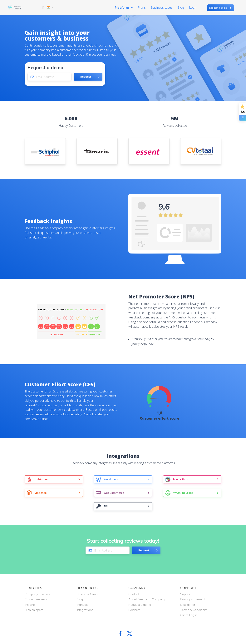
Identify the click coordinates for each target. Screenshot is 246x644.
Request (86, 77)
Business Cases (88, 594)
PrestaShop (180, 479)
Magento (41, 493)
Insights (30, 605)
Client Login (189, 615)
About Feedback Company (147, 599)
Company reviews (37, 594)
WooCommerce (114, 493)
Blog (181, 8)
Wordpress (111, 479)
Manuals (82, 605)
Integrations (85, 610)
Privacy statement (193, 599)
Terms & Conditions (194, 610)
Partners (134, 610)
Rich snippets (34, 610)
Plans (142, 8)
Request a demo (218, 8)
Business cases (162, 8)
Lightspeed (42, 479)
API (106, 506)
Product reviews (36, 599)
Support (186, 594)
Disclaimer (188, 605)
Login (193, 8)
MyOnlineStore (183, 493)
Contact (134, 594)
